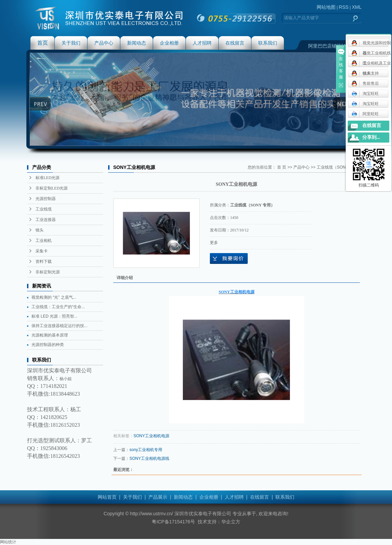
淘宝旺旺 (365, 94)
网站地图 (326, 7)
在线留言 (235, 43)
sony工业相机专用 (146, 450)
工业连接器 (46, 220)
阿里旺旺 (365, 114)
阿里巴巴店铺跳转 (327, 46)
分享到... (371, 137)
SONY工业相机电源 (151, 436)
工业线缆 (44, 209)
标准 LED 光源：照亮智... (54, 316)
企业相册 (169, 43)
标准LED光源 (47, 178)
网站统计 (8, 542)
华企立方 (231, 522)
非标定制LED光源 (52, 188)
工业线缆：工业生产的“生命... (58, 307)
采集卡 (42, 251)
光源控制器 (46, 199)
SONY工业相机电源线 (149, 459)
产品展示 (158, 497)
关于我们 (71, 43)
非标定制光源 (48, 272)
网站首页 (107, 497)
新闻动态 (137, 43)
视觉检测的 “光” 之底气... (54, 297)
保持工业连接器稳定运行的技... (59, 326)
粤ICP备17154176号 (173, 522)
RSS (344, 7)
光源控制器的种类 (48, 345)
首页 (43, 43)
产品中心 (104, 43)
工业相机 (44, 241)
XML (357, 7)
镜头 (40, 230)
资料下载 (44, 262)
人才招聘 (202, 43)
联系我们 (268, 43)
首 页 (282, 167)
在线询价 (229, 258)
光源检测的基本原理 (50, 335)
